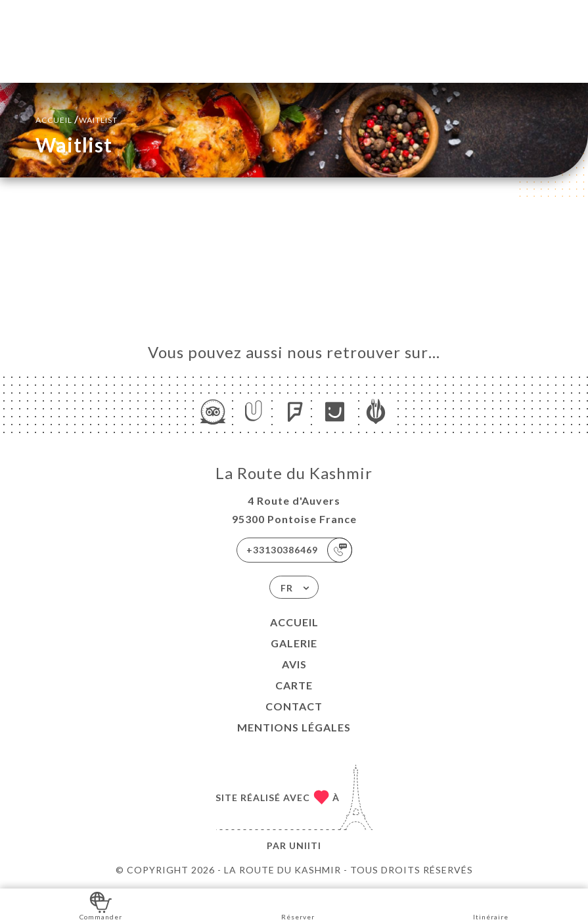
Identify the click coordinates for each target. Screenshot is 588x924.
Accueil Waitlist (77, 119)
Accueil (294, 622)
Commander (101, 905)
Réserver (298, 905)
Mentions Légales (294, 727)
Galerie (294, 643)
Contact (294, 706)
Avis (294, 664)
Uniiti (305, 845)
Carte (294, 685)
